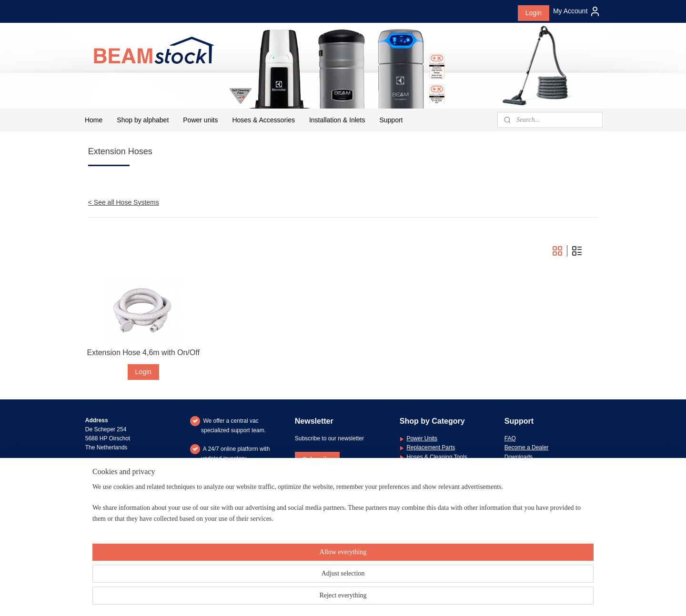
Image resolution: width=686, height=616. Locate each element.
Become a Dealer (527, 447)
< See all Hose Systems (124, 202)
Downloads (519, 457)
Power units (200, 120)
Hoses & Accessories (263, 120)
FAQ (510, 438)
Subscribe (317, 459)
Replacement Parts (431, 447)
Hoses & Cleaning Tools (437, 457)
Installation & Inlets (337, 120)
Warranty (516, 466)
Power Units (422, 438)
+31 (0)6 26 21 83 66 (124, 503)
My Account (577, 11)
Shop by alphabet (143, 120)
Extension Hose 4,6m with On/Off (143, 353)
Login (534, 13)
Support (391, 120)
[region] (280, 584)
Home (94, 120)
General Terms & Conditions (540, 475)
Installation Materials (432, 466)
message (567, 503)
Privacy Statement (528, 484)
